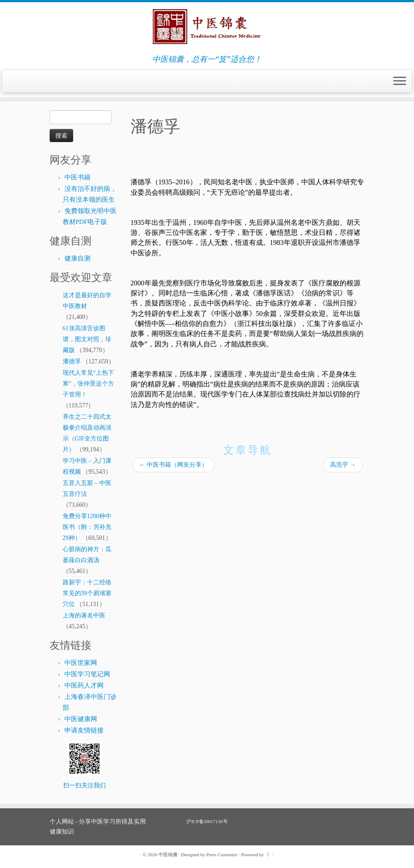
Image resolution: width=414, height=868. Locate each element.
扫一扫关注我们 (84, 785)
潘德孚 (72, 361)
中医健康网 (81, 719)
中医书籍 (77, 177)
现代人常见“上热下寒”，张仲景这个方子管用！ (88, 384)
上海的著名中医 (84, 615)
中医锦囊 (168, 854)
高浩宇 (343, 465)
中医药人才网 (84, 685)
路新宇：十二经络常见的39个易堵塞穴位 (87, 593)
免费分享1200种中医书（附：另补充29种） (87, 527)
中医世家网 (81, 663)
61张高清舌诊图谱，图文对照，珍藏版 (87, 339)
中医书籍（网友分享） (174, 465)
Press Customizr (222, 854)
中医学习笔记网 (87, 674)
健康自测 (77, 258)
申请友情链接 (84, 730)
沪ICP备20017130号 (207, 821)
